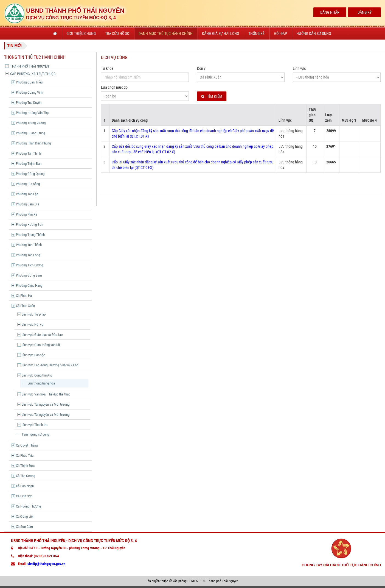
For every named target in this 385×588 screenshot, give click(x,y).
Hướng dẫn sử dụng (314, 34)
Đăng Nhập (330, 12)
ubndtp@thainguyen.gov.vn (46, 564)
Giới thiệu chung (81, 34)
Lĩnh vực (299, 68)
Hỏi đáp (280, 34)
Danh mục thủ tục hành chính (166, 34)
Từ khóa (107, 68)
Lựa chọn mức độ (114, 87)
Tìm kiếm (212, 97)
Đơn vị (202, 68)
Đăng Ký (365, 12)
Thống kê (256, 34)
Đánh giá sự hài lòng (220, 34)
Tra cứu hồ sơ (117, 34)
